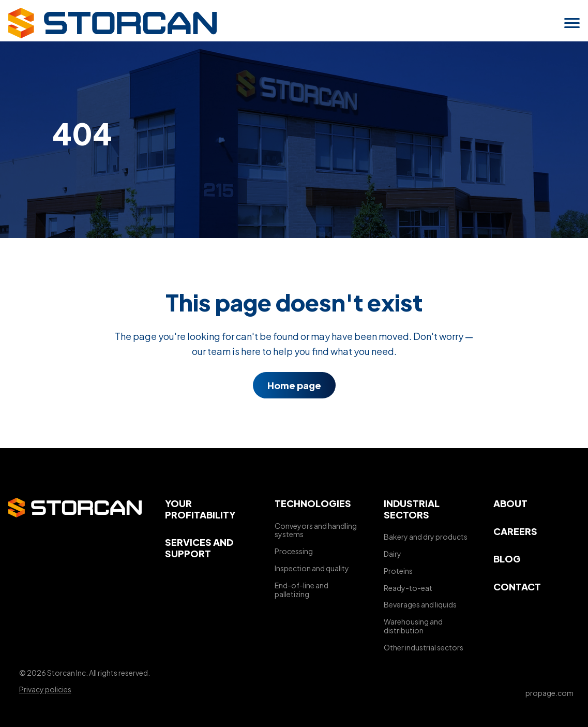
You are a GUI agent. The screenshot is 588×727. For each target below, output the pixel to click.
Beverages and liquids (420, 604)
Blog (507, 559)
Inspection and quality (312, 568)
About (510, 503)
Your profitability (200, 509)
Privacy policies (45, 689)
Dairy (393, 554)
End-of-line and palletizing (301, 590)
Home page (294, 385)
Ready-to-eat (408, 588)
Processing (294, 551)
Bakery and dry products (426, 537)
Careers (515, 531)
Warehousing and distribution (413, 626)
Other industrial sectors (424, 647)
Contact (517, 587)
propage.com (549, 693)
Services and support (199, 548)
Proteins (398, 571)
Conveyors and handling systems (316, 530)
